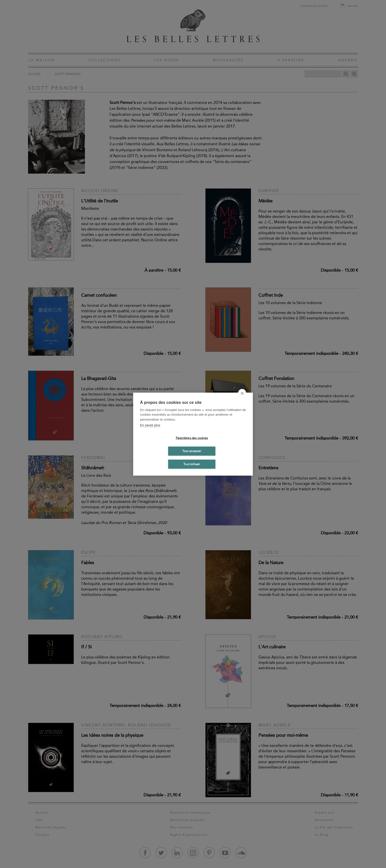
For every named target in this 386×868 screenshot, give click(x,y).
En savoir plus (150, 425)
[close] (242, 393)
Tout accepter (192, 451)
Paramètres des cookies (192, 438)
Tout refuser (192, 464)
